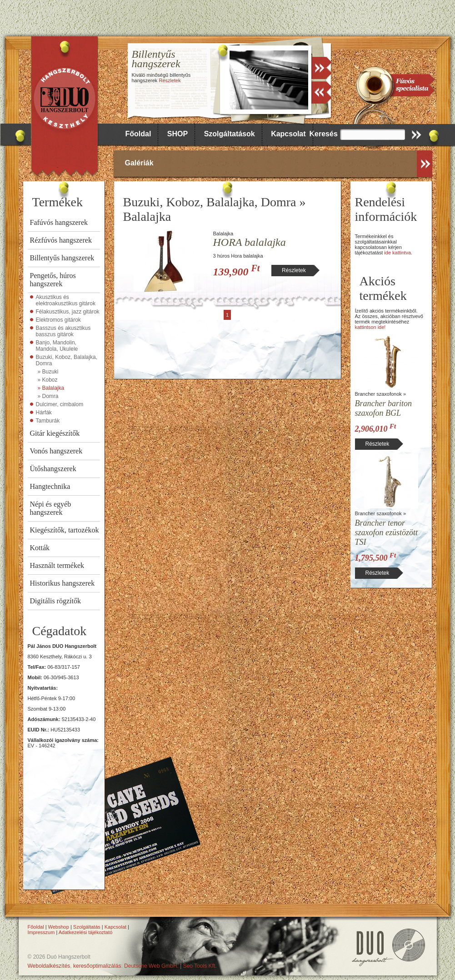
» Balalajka (51, 388)
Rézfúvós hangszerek (61, 240)
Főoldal (138, 134)
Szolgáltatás (87, 927)
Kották (40, 548)
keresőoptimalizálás (97, 966)
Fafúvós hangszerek (59, 222)
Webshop (59, 927)
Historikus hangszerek (62, 583)
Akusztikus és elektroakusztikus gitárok (66, 300)
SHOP (177, 134)
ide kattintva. (398, 253)
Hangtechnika (50, 486)
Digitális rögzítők (55, 601)
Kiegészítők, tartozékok (65, 530)
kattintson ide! (370, 327)
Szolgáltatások (230, 134)
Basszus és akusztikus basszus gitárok (63, 331)
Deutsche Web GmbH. (151, 966)
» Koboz (48, 380)
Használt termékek (57, 565)
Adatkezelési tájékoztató (86, 932)
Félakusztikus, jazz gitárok (68, 312)
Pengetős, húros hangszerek (53, 280)
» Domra (48, 396)
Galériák (139, 163)
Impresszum (41, 932)
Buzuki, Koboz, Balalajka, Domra (67, 360)
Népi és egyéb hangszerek (51, 508)
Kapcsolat (288, 134)
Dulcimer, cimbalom (60, 404)
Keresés (324, 134)
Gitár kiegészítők (55, 433)
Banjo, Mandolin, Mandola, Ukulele (57, 346)
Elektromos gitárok (58, 320)
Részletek (170, 80)
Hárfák (44, 413)
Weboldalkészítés (49, 966)
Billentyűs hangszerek (62, 258)
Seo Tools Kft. (200, 966)
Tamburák (48, 421)
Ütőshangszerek (53, 469)
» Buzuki (48, 372)
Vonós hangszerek (56, 451)
